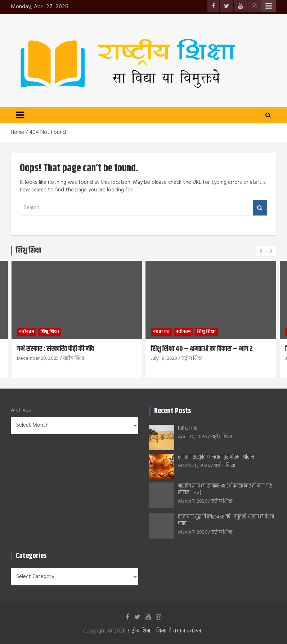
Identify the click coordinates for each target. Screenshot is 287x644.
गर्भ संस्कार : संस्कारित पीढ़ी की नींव (55, 349)
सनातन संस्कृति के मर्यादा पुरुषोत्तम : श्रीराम (216, 457)
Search (260, 208)
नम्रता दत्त (161, 332)
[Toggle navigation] (20, 115)
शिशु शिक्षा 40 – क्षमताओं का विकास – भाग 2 (202, 349)
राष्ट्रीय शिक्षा (73, 359)
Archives (21, 410)
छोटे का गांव (188, 428)
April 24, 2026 (192, 437)
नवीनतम (27, 332)
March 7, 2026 (192, 501)
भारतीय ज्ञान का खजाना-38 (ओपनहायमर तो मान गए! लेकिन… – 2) (225, 489)
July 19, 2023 (164, 359)
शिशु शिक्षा (50, 332)
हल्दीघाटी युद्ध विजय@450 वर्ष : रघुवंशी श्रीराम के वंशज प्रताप (226, 520)
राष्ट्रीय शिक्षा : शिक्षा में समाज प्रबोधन (164, 631)
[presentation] (261, 251)
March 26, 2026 (194, 466)
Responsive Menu (269, 6)
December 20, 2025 (38, 359)
